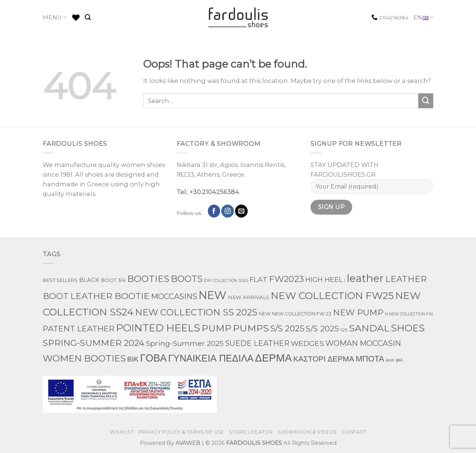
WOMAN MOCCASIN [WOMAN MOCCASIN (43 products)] (363, 343)
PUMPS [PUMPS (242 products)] (251, 328)
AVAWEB (188, 443)
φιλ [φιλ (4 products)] (399, 360)
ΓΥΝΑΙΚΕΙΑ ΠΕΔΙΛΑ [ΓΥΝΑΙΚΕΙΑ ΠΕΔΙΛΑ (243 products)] (211, 358)
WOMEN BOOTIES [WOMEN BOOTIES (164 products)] (84, 358)
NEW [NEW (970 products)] (213, 295)
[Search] (88, 17)
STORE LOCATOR (251, 432)
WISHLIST (122, 432)
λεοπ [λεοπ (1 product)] (390, 360)
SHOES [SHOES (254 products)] (408, 328)
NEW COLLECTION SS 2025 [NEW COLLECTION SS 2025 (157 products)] (196, 312)
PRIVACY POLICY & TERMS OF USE (181, 432)
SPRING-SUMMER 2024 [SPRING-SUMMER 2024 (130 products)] (94, 343)
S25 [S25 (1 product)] (344, 330)
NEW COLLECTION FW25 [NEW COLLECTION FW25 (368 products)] (332, 295)
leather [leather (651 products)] (365, 278)
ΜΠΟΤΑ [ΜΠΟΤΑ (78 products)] (370, 359)
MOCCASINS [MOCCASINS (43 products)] (174, 296)
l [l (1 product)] (345, 281)
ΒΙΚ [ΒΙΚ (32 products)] (133, 359)
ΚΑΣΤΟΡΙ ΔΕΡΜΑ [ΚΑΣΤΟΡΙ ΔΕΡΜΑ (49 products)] (324, 359)
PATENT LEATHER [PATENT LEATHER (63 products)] (79, 329)
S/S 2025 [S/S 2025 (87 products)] (287, 329)
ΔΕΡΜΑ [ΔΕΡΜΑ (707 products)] (273, 358)
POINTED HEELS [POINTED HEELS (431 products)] (158, 328)
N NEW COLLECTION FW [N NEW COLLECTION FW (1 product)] (409, 314)
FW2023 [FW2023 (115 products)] (286, 279)
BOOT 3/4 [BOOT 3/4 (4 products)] (113, 280)
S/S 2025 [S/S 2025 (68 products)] (322, 328)
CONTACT (354, 432)
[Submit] (426, 101)
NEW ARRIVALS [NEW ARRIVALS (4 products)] (249, 297)
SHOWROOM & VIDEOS (307, 432)
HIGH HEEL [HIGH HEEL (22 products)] (324, 280)
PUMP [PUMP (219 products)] (216, 328)
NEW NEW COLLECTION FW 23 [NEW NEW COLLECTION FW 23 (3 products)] (295, 314)
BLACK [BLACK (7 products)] (89, 280)
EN (423, 18)
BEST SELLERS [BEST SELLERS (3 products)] (60, 280)
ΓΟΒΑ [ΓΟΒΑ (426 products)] (153, 358)
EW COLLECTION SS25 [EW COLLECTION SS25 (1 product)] (226, 281)
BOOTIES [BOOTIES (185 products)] (148, 279)
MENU (55, 17)
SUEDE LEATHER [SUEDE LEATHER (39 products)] (257, 343)
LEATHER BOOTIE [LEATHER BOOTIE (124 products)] (110, 296)
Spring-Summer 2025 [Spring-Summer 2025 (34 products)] (185, 343)
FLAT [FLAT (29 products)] (258, 279)
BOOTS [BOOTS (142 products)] (187, 279)
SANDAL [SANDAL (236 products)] (369, 328)
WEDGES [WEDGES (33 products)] (307, 343)
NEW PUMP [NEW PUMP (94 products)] (358, 312)
